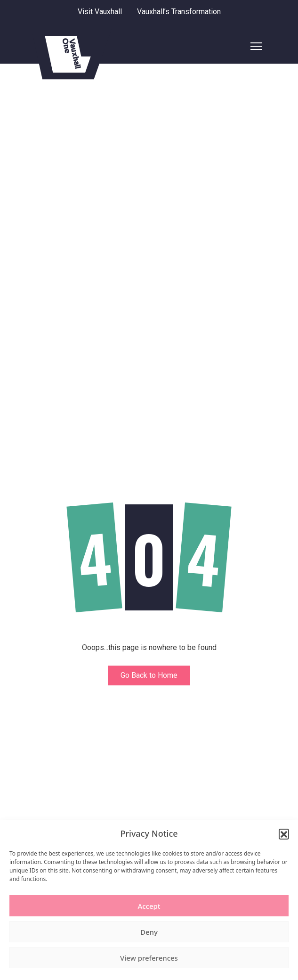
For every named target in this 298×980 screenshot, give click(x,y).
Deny (149, 932)
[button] (284, 834)
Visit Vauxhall (100, 12)
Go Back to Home (149, 675)
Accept (149, 906)
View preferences (149, 958)
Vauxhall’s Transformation (179, 12)
